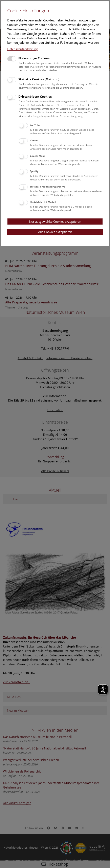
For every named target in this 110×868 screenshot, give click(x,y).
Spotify (34, 171)
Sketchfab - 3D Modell (43, 202)
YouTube (35, 125)
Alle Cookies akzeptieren (55, 232)
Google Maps (38, 156)
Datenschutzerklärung (23, 49)
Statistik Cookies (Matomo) (39, 79)
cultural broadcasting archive (48, 187)
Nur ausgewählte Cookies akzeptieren (55, 222)
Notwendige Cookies (34, 58)
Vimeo (34, 140)
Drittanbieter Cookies (35, 96)
